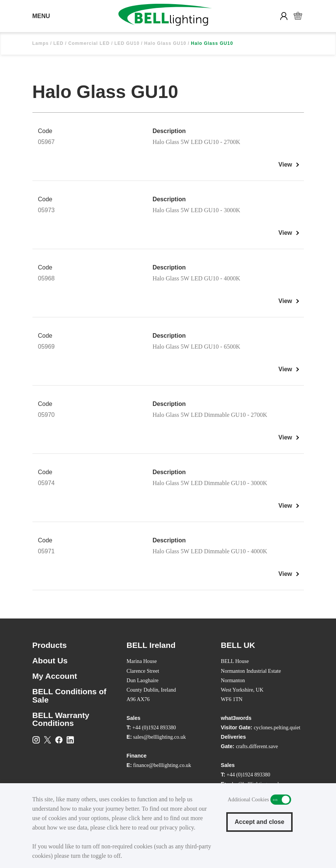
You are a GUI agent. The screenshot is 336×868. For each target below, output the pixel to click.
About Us (50, 661)
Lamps (41, 43)
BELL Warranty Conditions (61, 719)
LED (59, 43)
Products (50, 645)
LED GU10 (127, 43)
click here (140, 818)
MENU (41, 16)
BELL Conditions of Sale (70, 695)
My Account (55, 676)
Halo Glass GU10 (165, 43)
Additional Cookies (281, 800)
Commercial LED (89, 43)
